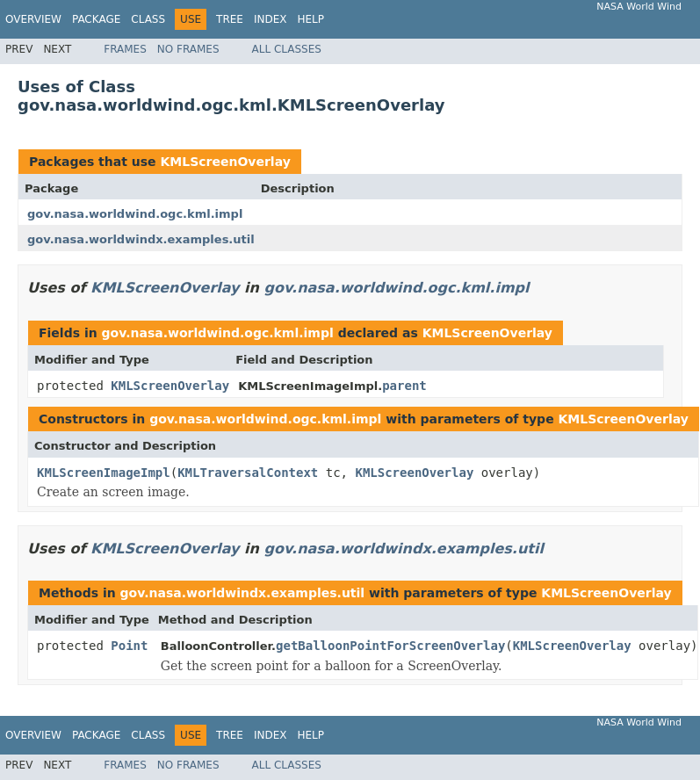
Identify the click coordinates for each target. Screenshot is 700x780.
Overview (33, 19)
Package (96, 19)
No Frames (188, 49)
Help (310, 19)
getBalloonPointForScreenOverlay (390, 646)
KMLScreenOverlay (225, 162)
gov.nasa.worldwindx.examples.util (141, 239)
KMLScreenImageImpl (104, 473)
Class (148, 19)
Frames (125, 49)
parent (404, 386)
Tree (230, 19)
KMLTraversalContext (248, 473)
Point (129, 646)
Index (271, 19)
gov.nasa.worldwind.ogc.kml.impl (135, 214)
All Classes (287, 49)
